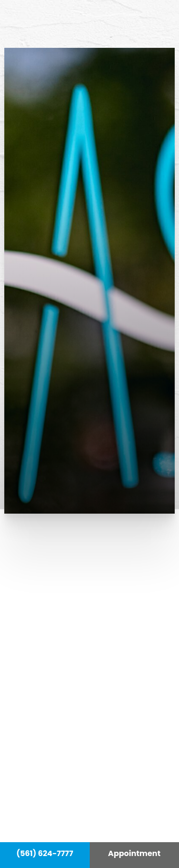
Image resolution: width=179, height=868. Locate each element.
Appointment (134, 853)
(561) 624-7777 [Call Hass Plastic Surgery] (45, 853)
